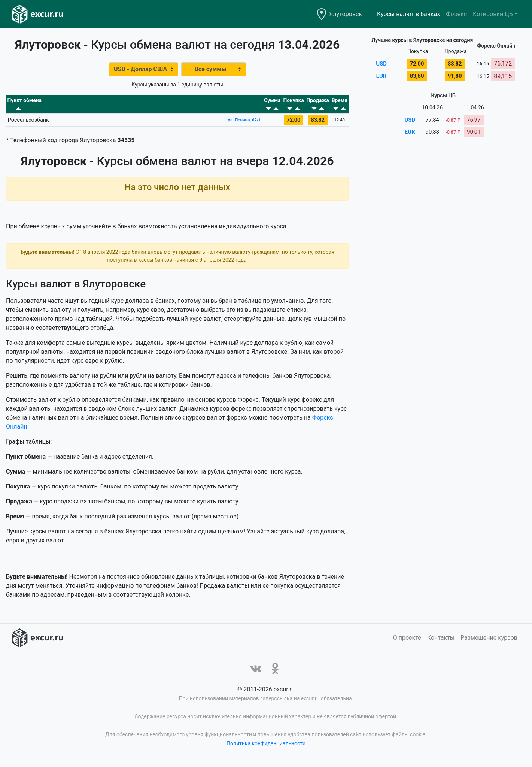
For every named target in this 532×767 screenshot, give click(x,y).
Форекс (456, 14)
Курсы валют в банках (408, 14)
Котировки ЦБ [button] (493, 14)
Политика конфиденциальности (266, 748)
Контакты (441, 642)
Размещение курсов (489, 642)
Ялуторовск (346, 14)
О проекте (407, 642)
